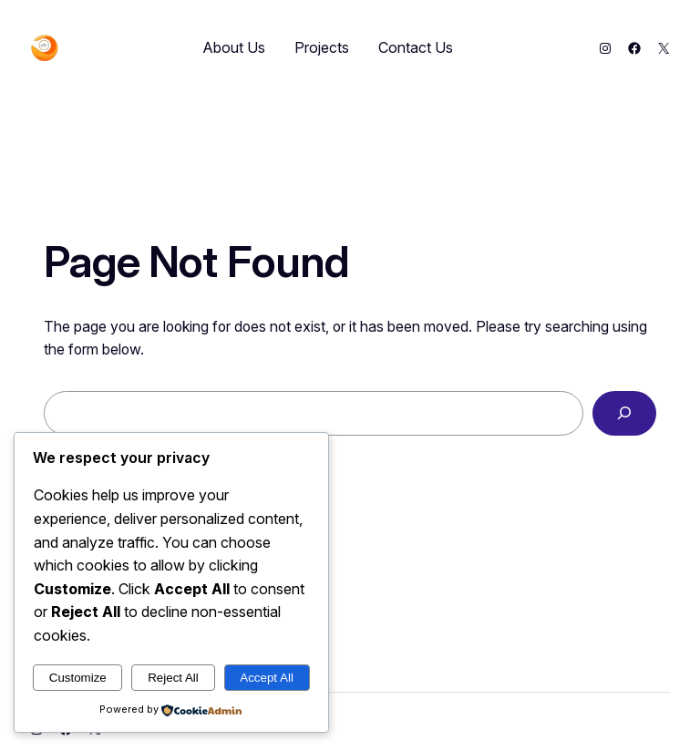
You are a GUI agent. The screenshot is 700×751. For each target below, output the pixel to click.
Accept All (267, 678)
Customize (78, 678)
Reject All (173, 678)
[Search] (624, 413)
